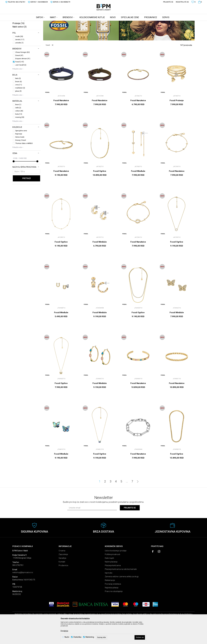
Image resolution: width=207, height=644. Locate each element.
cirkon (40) (19, 132)
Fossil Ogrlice (100, 192)
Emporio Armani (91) (23, 79)
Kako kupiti (109, 579)
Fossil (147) (20, 83)
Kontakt (62, 582)
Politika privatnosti (112, 575)
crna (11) (19, 105)
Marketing (90, 637)
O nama (62, 571)
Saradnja (62, 579)
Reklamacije (110, 601)
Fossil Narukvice (61, 121)
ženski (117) (20, 60)
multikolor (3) (20, 109)
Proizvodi (31, 22)
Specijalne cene (21, 151)
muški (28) (19, 57)
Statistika (77, 637)
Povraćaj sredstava (113, 605)
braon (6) (19, 102)
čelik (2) (18, 128)
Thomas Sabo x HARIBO (24, 164)
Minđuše (19, 41)
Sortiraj (142, 27)
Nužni (67, 637)
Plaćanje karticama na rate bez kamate (121, 590)
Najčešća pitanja (112, 608)
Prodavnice (63, 586)
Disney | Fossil (21, 161)
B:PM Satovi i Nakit (19, 22)
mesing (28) (20, 138)
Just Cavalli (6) (21, 86)
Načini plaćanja (111, 582)
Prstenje (18, 44)
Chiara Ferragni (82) (23, 73)
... (127, 502)
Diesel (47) (19, 76)
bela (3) (18, 99)
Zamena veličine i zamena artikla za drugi (122, 597)
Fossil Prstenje (177, 121)
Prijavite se (130, 528)
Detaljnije (64, 631)
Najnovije (19, 155)
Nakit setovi (19, 47)
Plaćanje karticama (113, 586)
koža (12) (19, 135)
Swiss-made (20, 158)
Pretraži (27, 199)
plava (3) (18, 112)
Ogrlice (18, 34)
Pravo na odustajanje (114, 612)
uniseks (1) (19, 64)
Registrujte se (182, 2)
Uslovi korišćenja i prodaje (116, 571)
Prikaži (167, 27)
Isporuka (109, 594)
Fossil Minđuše (138, 192)
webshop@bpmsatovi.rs (23, 593)
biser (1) (18, 125)
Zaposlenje (63, 575)
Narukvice (19, 37)
